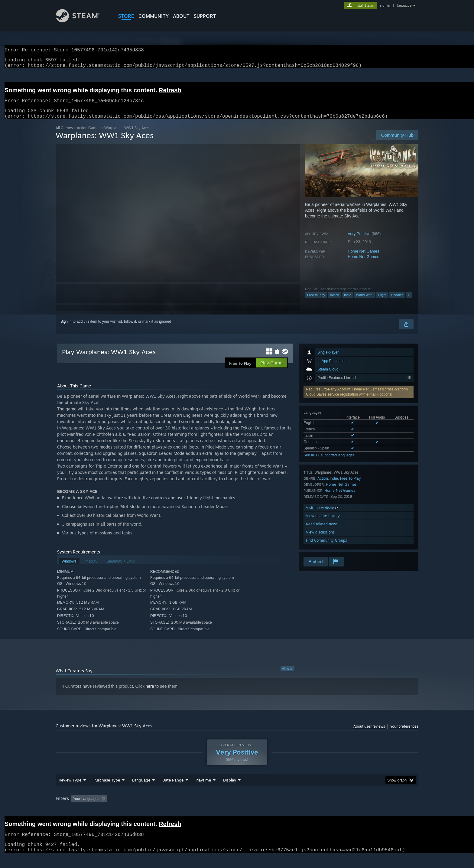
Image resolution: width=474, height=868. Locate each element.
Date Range (173, 791)
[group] (237, 811)
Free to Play (316, 302)
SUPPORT (205, 16)
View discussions (320, 539)
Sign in (66, 329)
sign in (385, 5)
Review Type (70, 791)
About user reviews (369, 734)
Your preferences (404, 734)
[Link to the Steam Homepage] (82, 21)
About (181, 16)
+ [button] (409, 302)
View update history (323, 523)
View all (287, 676)
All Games (64, 135)
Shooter (397, 302)
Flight (382, 302)
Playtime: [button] (194, 810)
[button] (76, 810)
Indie (348, 302)
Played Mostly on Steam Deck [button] (237, 810)
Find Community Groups (326, 548)
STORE (126, 16)
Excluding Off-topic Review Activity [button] (147, 810)
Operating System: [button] (288, 810)
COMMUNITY (154, 16)
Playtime (203, 791)
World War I (365, 302)
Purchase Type (107, 791)
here (150, 693)
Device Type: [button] (366, 810)
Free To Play (351, 486)
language (404, 5)
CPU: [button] (319, 810)
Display (230, 791)
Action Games (89, 135)
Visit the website (322, 515)
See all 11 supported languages (329, 462)
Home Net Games (363, 258)
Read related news (322, 531)
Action (334, 302)
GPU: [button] (339, 810)
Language (141, 791)
